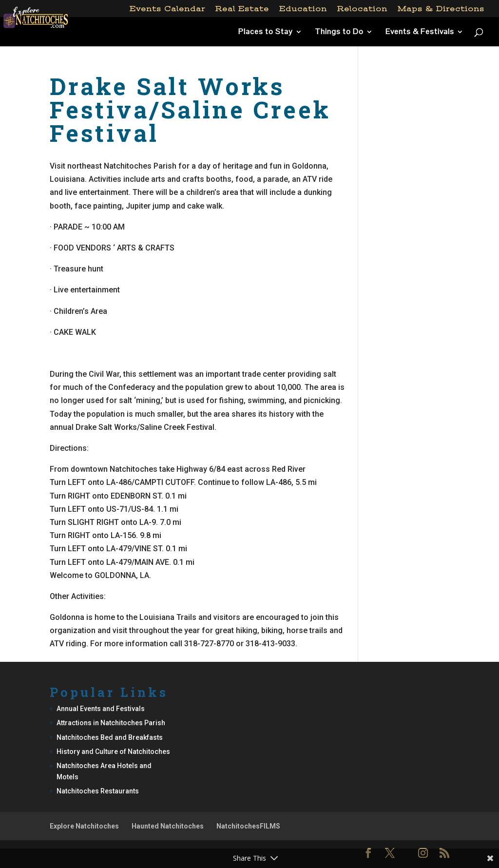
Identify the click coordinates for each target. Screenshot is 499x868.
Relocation (362, 9)
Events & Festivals (420, 32)
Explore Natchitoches (84, 826)
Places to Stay (266, 32)
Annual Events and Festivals (101, 709)
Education (303, 9)
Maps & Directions (441, 9)
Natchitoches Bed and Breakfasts (110, 737)
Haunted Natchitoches (168, 826)
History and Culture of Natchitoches (113, 752)
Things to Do (339, 32)
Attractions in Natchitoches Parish (111, 723)
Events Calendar (167, 9)
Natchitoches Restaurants (98, 791)
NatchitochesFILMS (248, 826)
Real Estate (242, 9)
